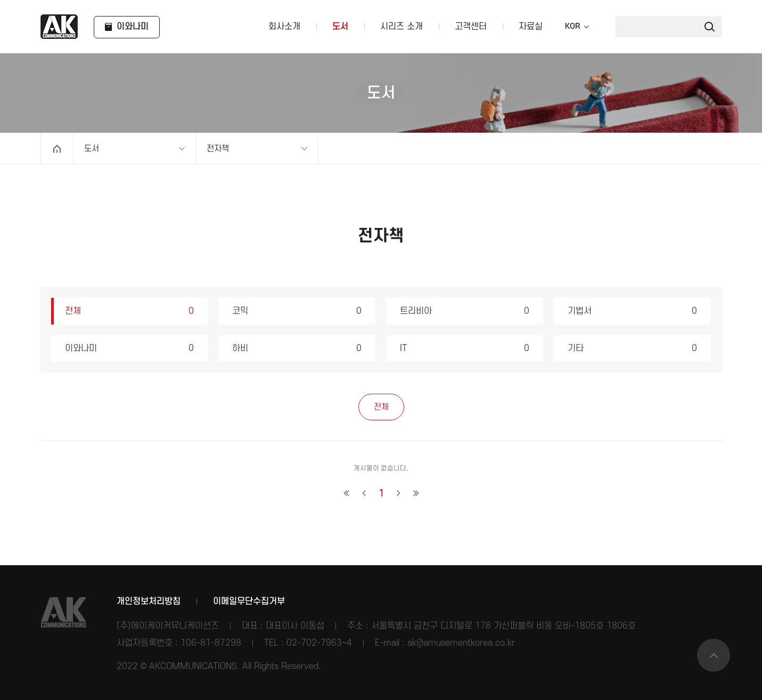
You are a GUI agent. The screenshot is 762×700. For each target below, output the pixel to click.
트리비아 (465, 311)
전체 (130, 311)
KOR (572, 27)
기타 (632, 348)
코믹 (297, 311)
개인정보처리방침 (149, 601)
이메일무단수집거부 (249, 601)
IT (465, 348)
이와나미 (130, 348)
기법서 (632, 311)
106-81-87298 (211, 643)
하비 (297, 348)
